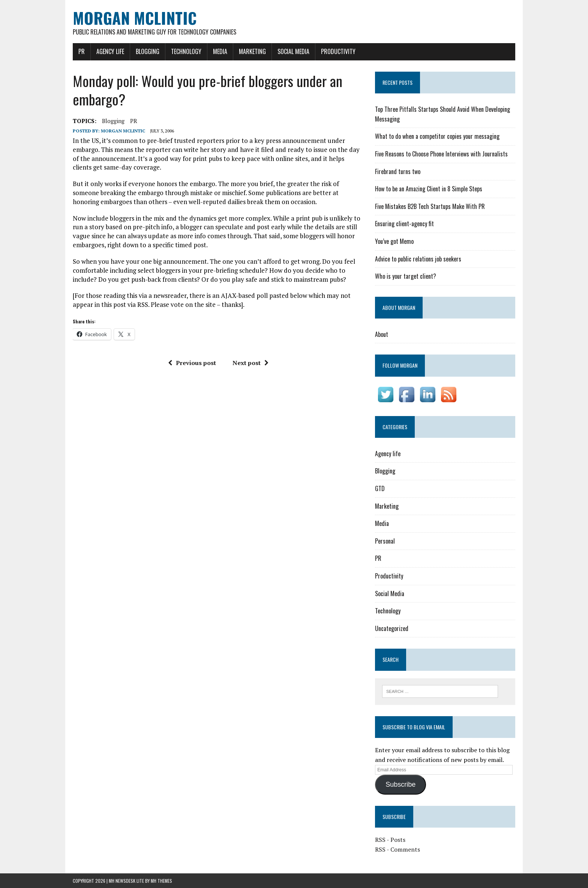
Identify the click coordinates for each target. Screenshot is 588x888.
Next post (250, 363)
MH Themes (161, 881)
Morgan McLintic (123, 131)
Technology (186, 51)
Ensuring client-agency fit (404, 224)
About (382, 334)
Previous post (192, 363)
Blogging (148, 51)
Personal (385, 541)
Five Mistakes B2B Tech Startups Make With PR (430, 206)
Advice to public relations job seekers (418, 259)
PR (82, 51)
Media (220, 51)
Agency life (110, 51)
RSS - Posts (390, 840)
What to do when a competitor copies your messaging (437, 136)
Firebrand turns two (398, 171)
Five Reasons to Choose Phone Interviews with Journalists (441, 154)
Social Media (293, 51)
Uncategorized (392, 628)
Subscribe (400, 784)
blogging (113, 121)
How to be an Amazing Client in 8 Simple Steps (429, 189)
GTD (380, 488)
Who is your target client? (406, 276)
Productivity (338, 51)
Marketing (252, 51)
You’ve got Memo (394, 241)
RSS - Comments (397, 849)
